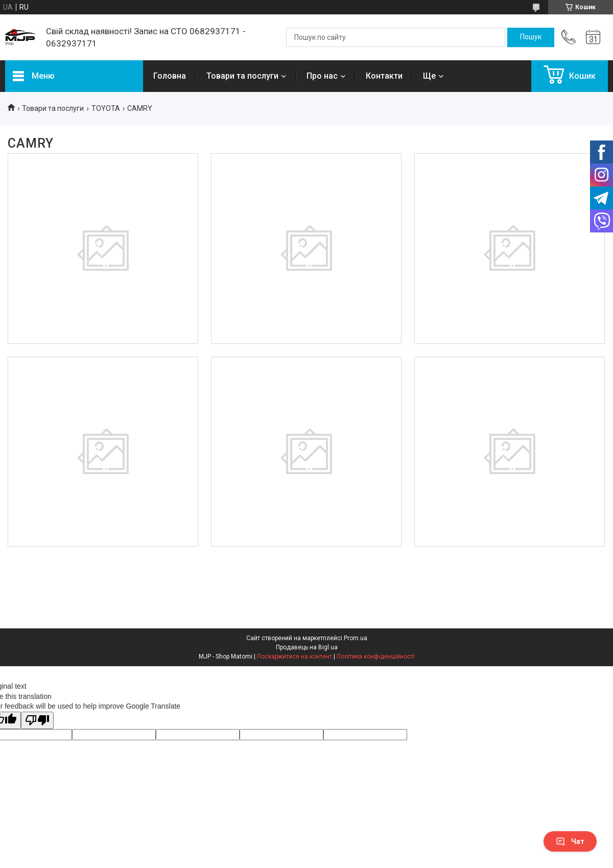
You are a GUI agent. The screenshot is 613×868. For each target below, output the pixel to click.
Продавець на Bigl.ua (307, 647)
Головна (170, 76)
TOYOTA (106, 108)
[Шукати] (531, 37)
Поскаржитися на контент (294, 656)
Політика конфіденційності (376, 656)
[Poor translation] (37, 721)
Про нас (322, 76)
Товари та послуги (242, 76)
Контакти (384, 76)
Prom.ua (356, 638)
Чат (570, 841)
